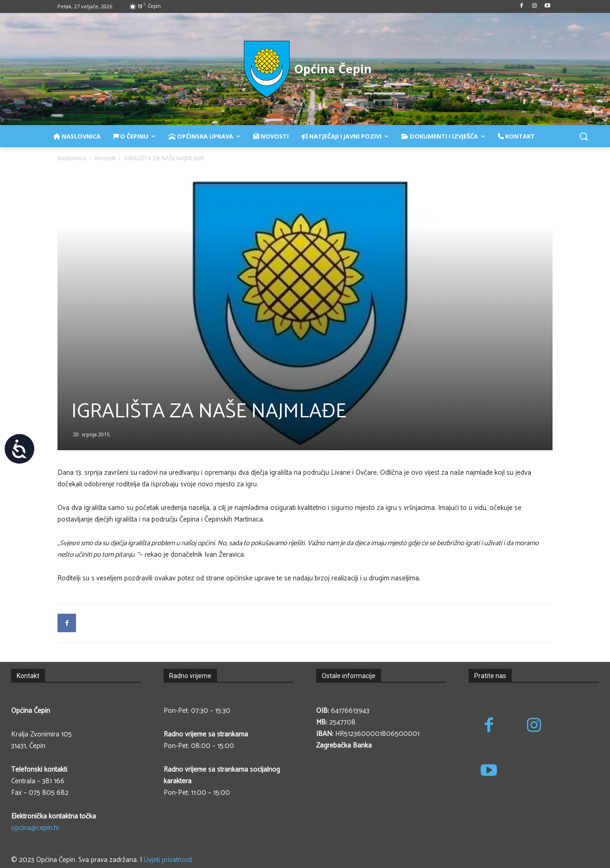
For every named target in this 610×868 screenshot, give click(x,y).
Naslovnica (72, 158)
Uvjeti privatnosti (168, 860)
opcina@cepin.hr (35, 828)
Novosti (105, 158)
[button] (584, 136)
